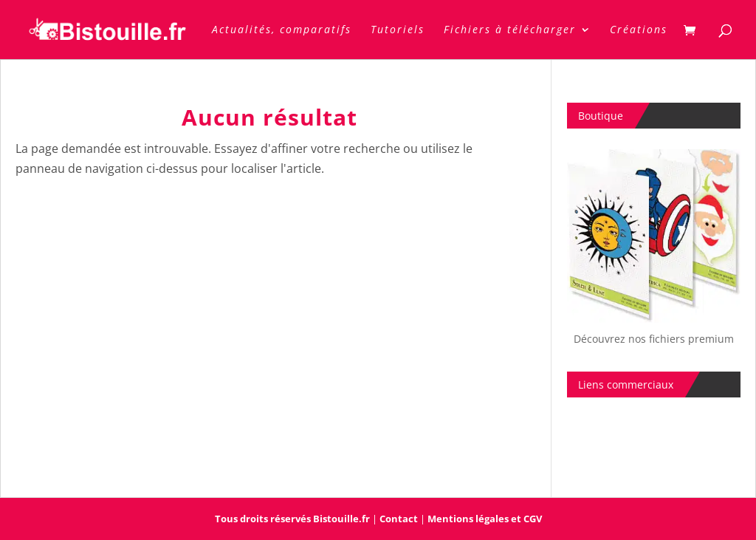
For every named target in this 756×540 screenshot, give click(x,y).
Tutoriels (398, 30)
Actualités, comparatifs (282, 30)
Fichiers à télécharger (510, 30)
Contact (399, 519)
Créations (639, 30)
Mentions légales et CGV (485, 519)
